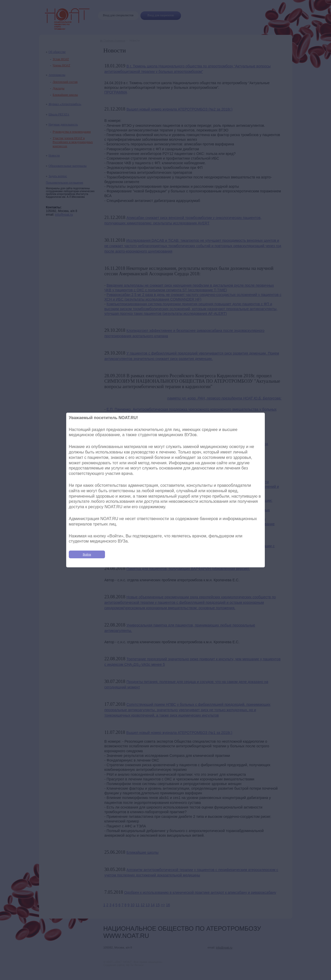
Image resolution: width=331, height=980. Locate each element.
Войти (87, 554)
